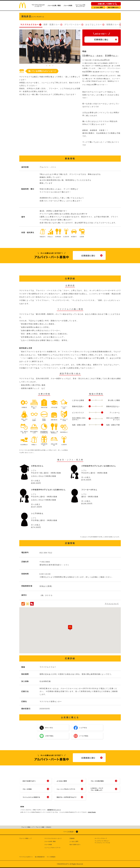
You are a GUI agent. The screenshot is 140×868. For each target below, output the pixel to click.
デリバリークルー (73, 25)
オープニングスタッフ (101, 838)
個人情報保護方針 (40, 857)
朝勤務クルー (113, 25)
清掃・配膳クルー (52, 25)
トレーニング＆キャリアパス (80, 6)
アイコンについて (112, 604)
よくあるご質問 (98, 7)
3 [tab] (53, 66)
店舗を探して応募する (106, 4)
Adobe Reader (92, 812)
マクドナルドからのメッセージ (38, 6)
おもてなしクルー (94, 25)
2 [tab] (50, 66)
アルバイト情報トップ (25, 838)
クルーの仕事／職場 (54, 6)
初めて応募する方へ (113, 7)
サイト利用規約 (51, 857)
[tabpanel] (50, 47)
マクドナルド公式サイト (26, 857)
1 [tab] (47, 66)
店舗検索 (72, 838)
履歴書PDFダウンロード (54, 810)
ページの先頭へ (69, 832)
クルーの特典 (68, 6)
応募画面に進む (101, 40)
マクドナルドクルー (30, 25)
